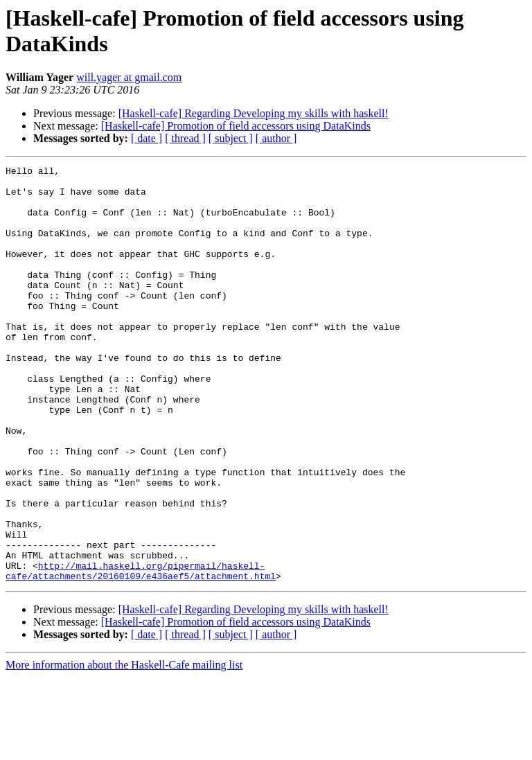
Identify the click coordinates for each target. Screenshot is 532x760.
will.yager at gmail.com (129, 77)
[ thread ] (185, 138)
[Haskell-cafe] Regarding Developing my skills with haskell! (254, 113)
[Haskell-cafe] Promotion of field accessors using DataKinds (236, 126)
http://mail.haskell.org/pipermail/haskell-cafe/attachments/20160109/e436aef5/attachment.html (141, 653)
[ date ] (147, 138)
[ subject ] (231, 138)
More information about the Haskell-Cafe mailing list (124, 748)
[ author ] (276, 138)
